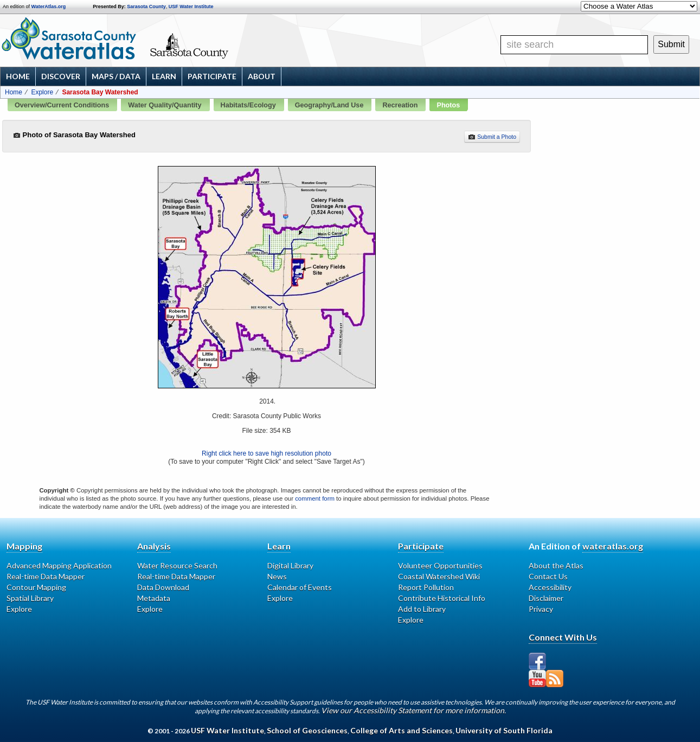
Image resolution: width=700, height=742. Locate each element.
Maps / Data (116, 76)
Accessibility (550, 587)
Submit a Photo (492, 137)
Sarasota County (146, 7)
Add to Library (422, 609)
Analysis (154, 546)
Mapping (24, 546)
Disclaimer (546, 598)
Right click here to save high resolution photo (266, 453)
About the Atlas (556, 565)
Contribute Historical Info (442, 598)
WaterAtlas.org (49, 7)
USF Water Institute (191, 7)
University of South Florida (504, 730)
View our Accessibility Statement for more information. (413, 710)
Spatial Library (30, 598)
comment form (315, 498)
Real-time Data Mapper (46, 576)
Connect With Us (563, 637)
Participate (212, 76)
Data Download (163, 587)
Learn (164, 76)
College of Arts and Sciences (402, 730)
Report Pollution (426, 587)
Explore (42, 92)
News (277, 576)
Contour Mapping (36, 587)
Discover (61, 76)
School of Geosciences (307, 730)
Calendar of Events (300, 587)
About (262, 76)
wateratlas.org (613, 546)
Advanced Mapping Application (59, 565)
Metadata (154, 598)
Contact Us (548, 576)
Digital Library (290, 565)
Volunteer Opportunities (440, 565)
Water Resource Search (177, 565)
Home (18, 76)
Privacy (541, 609)
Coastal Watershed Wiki (439, 576)
